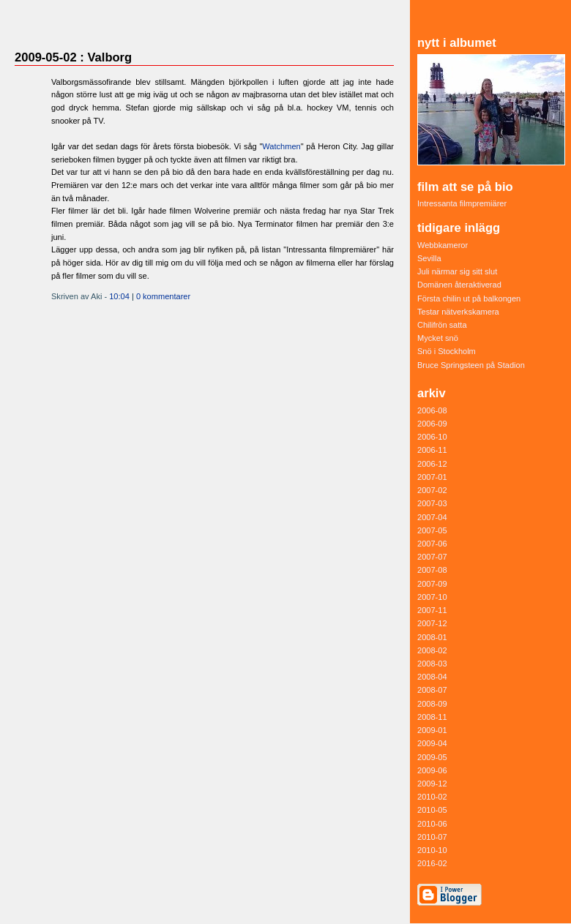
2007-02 (432, 490)
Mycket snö (438, 338)
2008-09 (432, 704)
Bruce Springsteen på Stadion (471, 365)
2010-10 (432, 850)
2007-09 (432, 584)
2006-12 (432, 464)
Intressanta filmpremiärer (462, 203)
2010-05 (432, 810)
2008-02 (432, 650)
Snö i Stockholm (447, 351)
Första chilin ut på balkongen (469, 298)
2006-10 (432, 437)
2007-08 (432, 570)
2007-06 (432, 544)
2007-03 (432, 503)
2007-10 (432, 597)
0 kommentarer (163, 296)
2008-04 (432, 677)
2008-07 (432, 690)
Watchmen (281, 146)
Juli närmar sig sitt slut (457, 271)
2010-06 (432, 824)
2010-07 (432, 837)
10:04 (119, 296)
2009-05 (432, 757)
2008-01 (432, 637)
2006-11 (432, 450)
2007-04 (432, 517)
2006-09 (432, 424)
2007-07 (432, 557)
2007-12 (432, 623)
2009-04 (432, 743)
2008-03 (432, 664)
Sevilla (429, 258)
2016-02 (432, 863)
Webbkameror (443, 245)
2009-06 (432, 770)
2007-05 (432, 530)
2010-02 (432, 797)
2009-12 (432, 784)
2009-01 (432, 730)
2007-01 (432, 477)
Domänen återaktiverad (459, 285)
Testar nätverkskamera (458, 312)
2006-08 (432, 410)
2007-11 (432, 610)
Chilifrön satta (442, 325)
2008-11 (432, 717)
